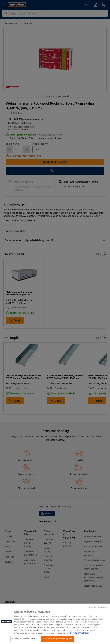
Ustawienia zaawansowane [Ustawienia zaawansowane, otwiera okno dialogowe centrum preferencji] (24, 639)
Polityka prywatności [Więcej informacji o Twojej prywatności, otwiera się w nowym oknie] (79, 633)
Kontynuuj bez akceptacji (98, 607)
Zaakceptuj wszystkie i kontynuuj (57, 639)
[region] (55, 624)
